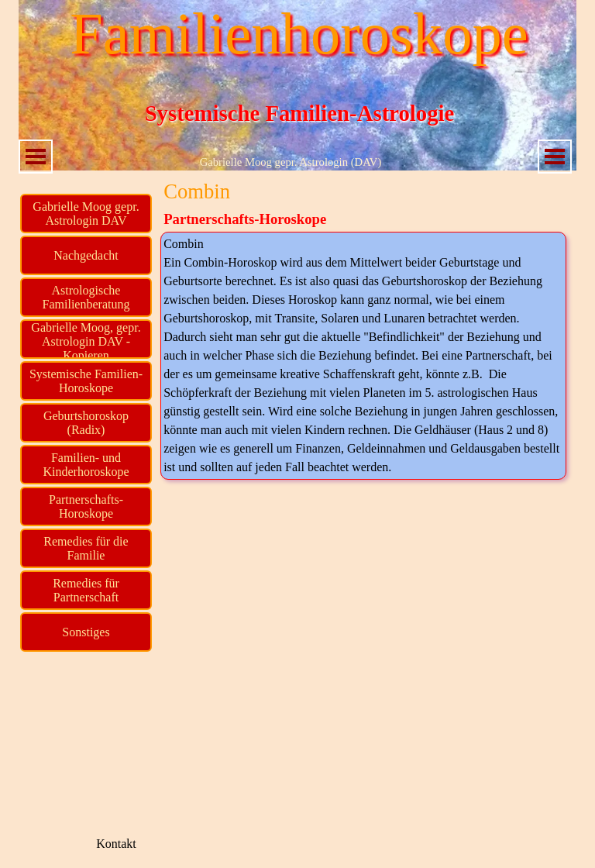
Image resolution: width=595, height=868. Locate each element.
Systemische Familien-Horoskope (86, 381)
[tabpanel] (363, 356)
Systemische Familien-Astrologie (300, 113)
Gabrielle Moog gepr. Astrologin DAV (86, 214)
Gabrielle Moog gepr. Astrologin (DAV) (291, 162)
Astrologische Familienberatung (86, 297)
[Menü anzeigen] (36, 157)
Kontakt (116, 844)
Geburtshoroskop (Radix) (86, 423)
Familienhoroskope (299, 34)
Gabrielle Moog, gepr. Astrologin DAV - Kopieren (86, 341)
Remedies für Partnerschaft (86, 590)
